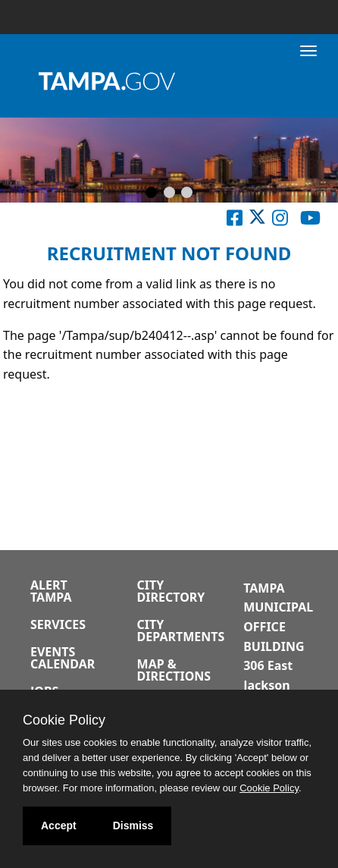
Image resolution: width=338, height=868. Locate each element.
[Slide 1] (151, 193)
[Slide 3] (187, 193)
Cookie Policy (64, 720)
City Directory (171, 591)
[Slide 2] (169, 193)
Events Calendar (63, 658)
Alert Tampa (51, 591)
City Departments (181, 631)
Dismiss (133, 826)
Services (58, 624)
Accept (59, 826)
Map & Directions (174, 670)
